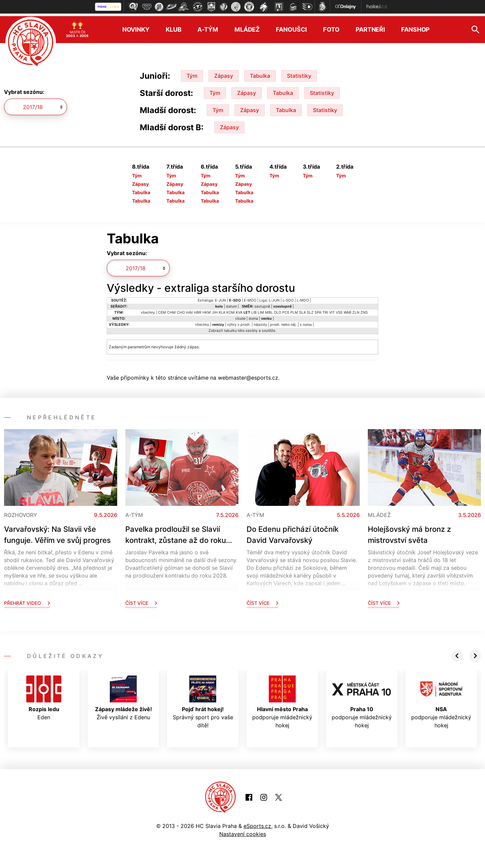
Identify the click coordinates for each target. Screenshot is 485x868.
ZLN (356, 310)
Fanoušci (291, 27)
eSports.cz (257, 824)
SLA (302, 310)
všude (240, 316)
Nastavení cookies (243, 832)
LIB (254, 310)
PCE (286, 310)
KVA (239, 310)
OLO (278, 310)
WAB (347, 310)
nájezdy (260, 322)
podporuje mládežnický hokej (282, 699)
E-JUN (220, 298)
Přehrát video (27, 600)
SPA (318, 310)
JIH (215, 310)
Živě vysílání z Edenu (123, 695)
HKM (207, 310)
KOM (231, 310)
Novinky (136, 27)
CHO (181, 310)
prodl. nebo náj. (283, 322)
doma (253, 316)
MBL (269, 310)
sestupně (262, 304)
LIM (261, 310)
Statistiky (299, 73)
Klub (174, 27)
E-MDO (250, 298)
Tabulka (260, 73)
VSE (339, 310)
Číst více (141, 600)
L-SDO (288, 298)
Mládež (247, 27)
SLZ (310, 310)
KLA (222, 310)
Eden (44, 695)
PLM (294, 310)
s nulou (306, 322)
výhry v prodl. (239, 322)
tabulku (230, 328)
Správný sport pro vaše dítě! (203, 699)
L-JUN (274, 298)
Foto (331, 27)
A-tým (208, 27)
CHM (171, 310)
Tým (192, 73)
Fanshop (415, 27)
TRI (325, 310)
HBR (198, 310)
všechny (148, 310)
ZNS (364, 310)
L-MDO (303, 298)
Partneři (370, 27)
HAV (189, 310)
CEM (162, 310)
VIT (332, 310)
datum (231, 304)
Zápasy (224, 73)
